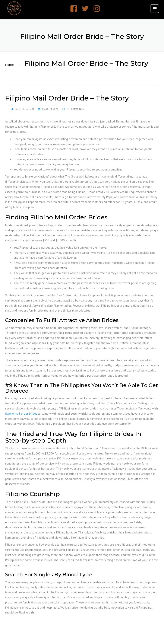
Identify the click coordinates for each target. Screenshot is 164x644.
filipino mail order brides (21, 414)
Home (10, 65)
